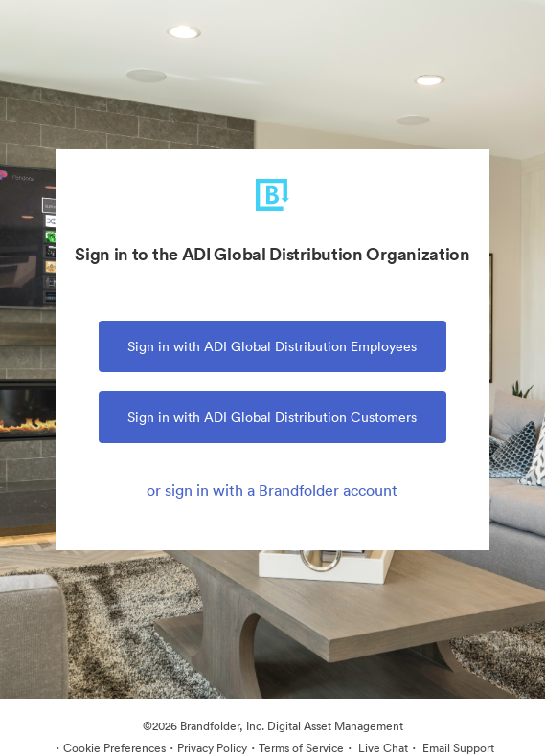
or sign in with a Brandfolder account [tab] (272, 490)
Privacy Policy (212, 748)
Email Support (457, 748)
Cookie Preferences (114, 748)
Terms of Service (301, 748)
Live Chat (382, 748)
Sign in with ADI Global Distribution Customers (272, 417)
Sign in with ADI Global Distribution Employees (272, 346)
